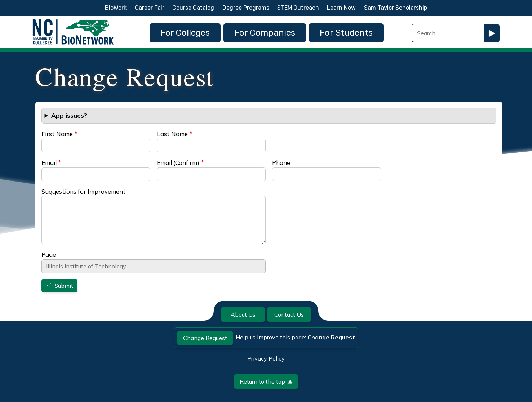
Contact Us (289, 314)
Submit (64, 286)
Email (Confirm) (178, 163)
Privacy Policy (266, 358)
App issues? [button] (69, 115)
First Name (57, 134)
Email (49, 163)
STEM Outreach (298, 8)
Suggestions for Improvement (84, 191)
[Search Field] (448, 33)
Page (49, 254)
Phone (281, 163)
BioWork (116, 8)
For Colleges (185, 33)
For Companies (265, 33)
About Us (243, 314)
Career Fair (150, 8)
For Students (346, 33)
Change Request (205, 338)
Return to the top (266, 381)
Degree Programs (246, 8)
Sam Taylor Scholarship (396, 8)
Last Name (172, 134)
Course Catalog (193, 8)
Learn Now (341, 8)
